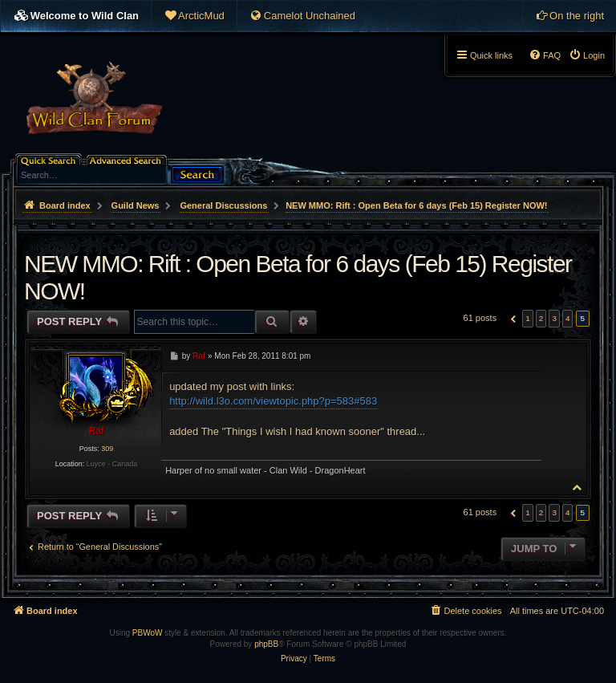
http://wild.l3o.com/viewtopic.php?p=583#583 (273, 401)
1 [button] (528, 318)
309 (107, 449)
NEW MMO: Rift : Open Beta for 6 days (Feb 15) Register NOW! (416, 205)
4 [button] (568, 318)
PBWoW (148, 633)
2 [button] (541, 318)
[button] (511, 319)
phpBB (266, 644)
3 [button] (554, 318)
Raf (96, 431)
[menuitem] (194, 16)
